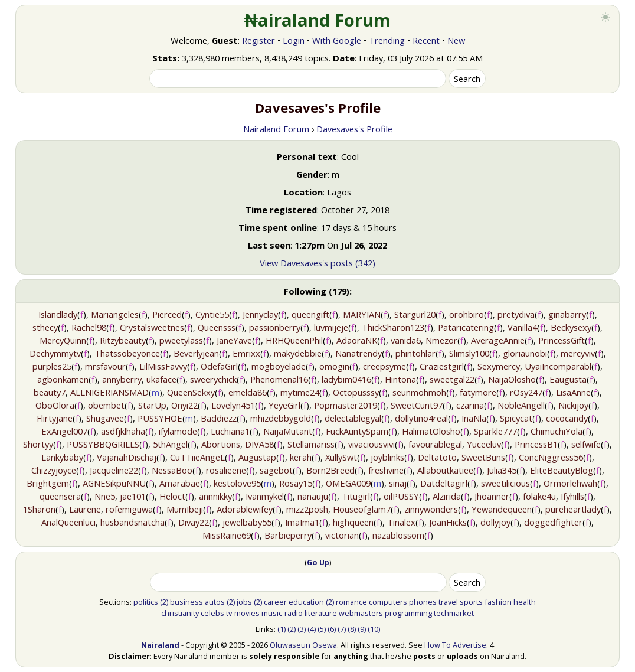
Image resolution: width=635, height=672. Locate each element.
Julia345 (502, 470)
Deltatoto (437, 457)
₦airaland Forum (318, 20)
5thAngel (170, 444)
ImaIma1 (302, 522)
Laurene (85, 509)
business (186, 602)
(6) (332, 629)
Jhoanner (492, 496)
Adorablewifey (245, 509)
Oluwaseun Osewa (303, 645)
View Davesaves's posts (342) (317, 263)
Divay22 (194, 522)
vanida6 (406, 340)
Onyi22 (184, 405)
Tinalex (401, 522)
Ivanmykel (265, 496)
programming (408, 613)
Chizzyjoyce (54, 470)
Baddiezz (219, 418)
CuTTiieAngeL (197, 457)
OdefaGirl (219, 366)
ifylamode (178, 431)
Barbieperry (288, 535)
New (456, 40)
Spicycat (516, 418)
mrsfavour (105, 366)
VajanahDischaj (127, 457)
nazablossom (398, 535)
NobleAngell (521, 405)
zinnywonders (431, 509)
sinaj (398, 483)
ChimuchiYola (557, 431)
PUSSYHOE (160, 418)
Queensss (217, 327)
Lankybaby (62, 457)
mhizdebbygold (281, 418)
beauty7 (50, 392)
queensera (60, 496)
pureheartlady (573, 509)
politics (146, 602)
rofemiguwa (129, 509)
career (275, 602)
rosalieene (226, 470)
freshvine (386, 470)
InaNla (474, 418)
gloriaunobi (525, 353)
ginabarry (567, 314)
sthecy (45, 327)
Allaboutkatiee (445, 470)
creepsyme (384, 366)
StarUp (152, 405)
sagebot (276, 470)
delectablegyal (353, 418)
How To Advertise (455, 645)
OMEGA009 (348, 483)
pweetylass (181, 340)
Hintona (400, 379)
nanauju (313, 496)
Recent (426, 40)
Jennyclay (260, 314)
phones (423, 602)
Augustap (257, 457)
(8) (352, 629)
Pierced (167, 314)
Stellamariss (311, 444)
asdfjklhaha (123, 431)
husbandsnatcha (132, 522)
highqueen (353, 522)
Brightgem (48, 483)
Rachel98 (89, 327)
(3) (302, 629)
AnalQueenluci (68, 522)
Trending (387, 40)
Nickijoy (573, 405)
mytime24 (300, 392)
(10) (374, 629)
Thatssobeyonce (127, 353)
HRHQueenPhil (294, 340)
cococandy (567, 418)
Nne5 (105, 496)
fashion (498, 602)
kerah (301, 457)
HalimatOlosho (431, 431)
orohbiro (467, 314)
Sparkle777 (495, 431)
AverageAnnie (498, 340)
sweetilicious (505, 483)
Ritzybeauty (123, 340)
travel (448, 602)
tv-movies (243, 613)
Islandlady (58, 314)
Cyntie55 (212, 314)
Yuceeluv (484, 444)
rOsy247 (526, 392)
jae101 (133, 496)
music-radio (282, 613)
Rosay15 (296, 483)
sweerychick (213, 379)
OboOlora (55, 405)
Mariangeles (115, 314)
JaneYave (234, 340)
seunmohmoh (419, 392)
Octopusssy (356, 392)
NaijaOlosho (512, 379)
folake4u (539, 496)
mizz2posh (307, 509)
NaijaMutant (288, 431)
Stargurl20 (415, 314)
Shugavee (105, 418)
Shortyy (38, 444)
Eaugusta (568, 379)
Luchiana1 (230, 431)
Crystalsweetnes (152, 327)
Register (258, 40)
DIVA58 (259, 444)
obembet (106, 405)
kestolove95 (237, 483)
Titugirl (356, 496)
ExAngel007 (64, 431)
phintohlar (415, 353)
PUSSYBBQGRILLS (103, 444)
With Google (337, 40)
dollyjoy (495, 522)
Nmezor (441, 340)
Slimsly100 (469, 353)
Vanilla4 (522, 327)
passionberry (275, 327)
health (525, 602)
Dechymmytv (55, 353)
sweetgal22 (452, 379)
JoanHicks (448, 522)
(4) (312, 629)
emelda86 (248, 392)
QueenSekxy (191, 392)
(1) (282, 629)
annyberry (122, 379)
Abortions (221, 444)
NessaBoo (172, 470)
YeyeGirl (284, 405)
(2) (164, 602)
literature (321, 613)
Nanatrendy (359, 353)
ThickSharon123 (393, 327)
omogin (334, 366)
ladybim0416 (346, 379)
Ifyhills (572, 496)
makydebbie (298, 353)
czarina (470, 405)
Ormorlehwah (570, 483)
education (306, 602)
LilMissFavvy (163, 366)
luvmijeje (331, 327)
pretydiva (516, 314)
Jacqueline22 (114, 470)
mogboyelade (279, 366)
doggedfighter (553, 522)
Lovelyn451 (233, 405)
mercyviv (578, 353)
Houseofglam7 (362, 509)
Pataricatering (466, 327)
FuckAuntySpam (357, 431)
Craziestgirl (442, 366)
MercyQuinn (63, 340)
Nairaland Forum (276, 129)
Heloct (172, 496)
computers (388, 602)
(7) (342, 629)
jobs (244, 602)
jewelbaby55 (247, 522)
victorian (342, 535)
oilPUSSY (401, 496)
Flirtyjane (55, 418)
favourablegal (435, 444)
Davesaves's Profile (354, 129)
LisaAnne (573, 392)
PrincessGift (562, 340)
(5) (322, 629)
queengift (310, 314)
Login (294, 40)
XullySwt (341, 457)
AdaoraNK (357, 340)
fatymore (478, 392)
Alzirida (447, 496)
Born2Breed (330, 470)
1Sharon (39, 509)
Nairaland (160, 645)
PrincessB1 (536, 444)
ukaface (161, 379)
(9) (362, 629)
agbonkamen (63, 379)
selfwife (586, 444)
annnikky (215, 496)
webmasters (361, 613)
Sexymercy (499, 366)
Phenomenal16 (279, 379)
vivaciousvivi (371, 444)
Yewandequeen (502, 509)
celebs (212, 613)
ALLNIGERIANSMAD (109, 392)
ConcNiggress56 (551, 457)
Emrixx (246, 353)
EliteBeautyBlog (562, 470)
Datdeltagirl (444, 483)
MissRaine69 (227, 535)
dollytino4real (421, 418)
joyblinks (387, 457)
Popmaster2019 (346, 405)
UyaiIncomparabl (558, 366)
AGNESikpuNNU (114, 483)
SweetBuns (483, 457)
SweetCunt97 (417, 405)
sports (471, 602)
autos (215, 602)
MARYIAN (362, 314)
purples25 (52, 366)
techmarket (454, 613)
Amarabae (180, 483)
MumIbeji (185, 509)
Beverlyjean (196, 353)
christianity (180, 613)
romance (351, 602)
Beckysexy (571, 327)
